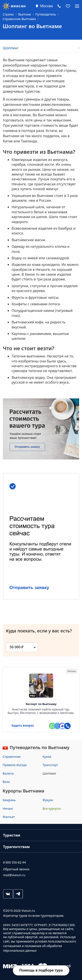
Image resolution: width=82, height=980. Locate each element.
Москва (47, 6)
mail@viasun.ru (14, 875)
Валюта (8, 773)
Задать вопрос (23, 726)
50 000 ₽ (17, 647)
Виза (6, 782)
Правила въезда (15, 765)
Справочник (12, 757)
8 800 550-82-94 (14, 862)
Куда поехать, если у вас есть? (39, 633)
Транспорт (50, 765)
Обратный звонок (16, 869)
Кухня (47, 757)
